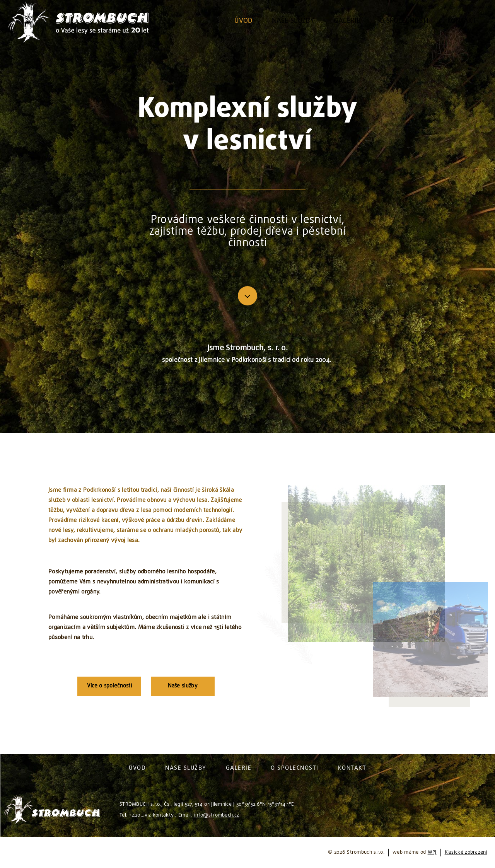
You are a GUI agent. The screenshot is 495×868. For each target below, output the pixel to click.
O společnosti (295, 768)
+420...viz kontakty (151, 815)
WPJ (432, 852)
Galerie (239, 768)
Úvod (137, 768)
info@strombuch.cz (217, 815)
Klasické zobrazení (466, 852)
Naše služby (183, 686)
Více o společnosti (109, 686)
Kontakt (352, 768)
